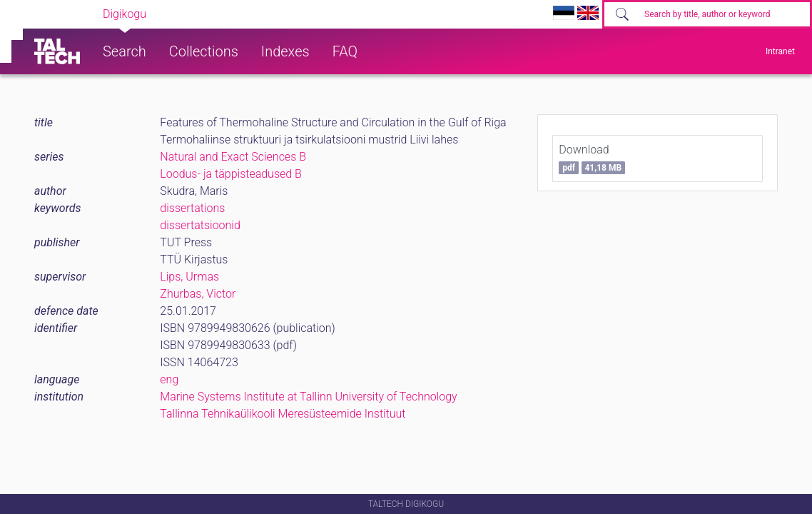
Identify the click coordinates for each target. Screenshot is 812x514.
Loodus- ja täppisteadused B (231, 174)
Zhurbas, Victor (198, 294)
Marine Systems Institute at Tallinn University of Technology (308, 397)
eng (169, 379)
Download (592, 158)
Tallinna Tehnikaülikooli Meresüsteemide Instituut (283, 414)
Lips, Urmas (189, 277)
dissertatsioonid (200, 225)
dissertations (192, 208)
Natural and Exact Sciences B (233, 157)
